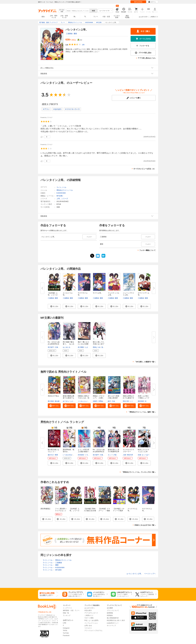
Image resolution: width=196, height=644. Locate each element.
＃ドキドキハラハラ (72, 109)
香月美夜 (51, 401)
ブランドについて (113, 610)
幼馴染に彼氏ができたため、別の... (83, 398)
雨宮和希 (141, 401)
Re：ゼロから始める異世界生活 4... (54, 344)
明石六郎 (126, 401)
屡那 (75, 34)
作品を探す (88, 610)
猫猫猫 (75, 455)
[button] (54, 306)
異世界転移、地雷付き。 (68, 451)
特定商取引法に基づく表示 (116, 620)
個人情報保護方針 (113, 618)
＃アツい (46, 109)
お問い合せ (88, 626)
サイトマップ (111, 626)
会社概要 (110, 608)
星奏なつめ (97, 347)
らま (86, 347)
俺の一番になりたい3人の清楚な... (83, 344)
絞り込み (62, 11)
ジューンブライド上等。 (129, 294)
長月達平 (51, 347)
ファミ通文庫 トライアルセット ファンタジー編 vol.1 (62, 512)
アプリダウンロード (91, 613)
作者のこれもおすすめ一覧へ (145, 525)
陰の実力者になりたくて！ (53, 451)
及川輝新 (81, 347)
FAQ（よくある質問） (92, 620)
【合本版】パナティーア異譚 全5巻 (119, 511)
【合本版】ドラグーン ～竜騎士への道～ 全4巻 (105, 512)
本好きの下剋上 (53, 396)
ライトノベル (61, 187)
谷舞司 (95, 401)
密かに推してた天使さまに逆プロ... (99, 344)
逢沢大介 (51, 455)
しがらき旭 (74, 401)
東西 (56, 455)
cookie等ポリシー (113, 623)
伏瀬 (139, 455)
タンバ (110, 455)
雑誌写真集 (127, 17)
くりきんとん (82, 401)
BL (75, 17)
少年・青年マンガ (54, 17)
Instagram (66, 628)
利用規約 (110, 615)
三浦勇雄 (69, 34)
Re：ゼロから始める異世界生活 (99, 451)
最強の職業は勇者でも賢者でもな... (68, 398)
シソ (131, 401)
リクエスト (88, 628)
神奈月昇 (130, 455)
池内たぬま (105, 347)
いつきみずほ (67, 455)
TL (85, 17)
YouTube (66, 633)
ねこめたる (67, 347)
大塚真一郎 (59, 347)
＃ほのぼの (57, 109)
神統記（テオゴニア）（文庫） (99, 397)
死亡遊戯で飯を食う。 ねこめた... (68, 344)
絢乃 (109, 401)
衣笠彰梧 (81, 455)
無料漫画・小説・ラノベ (71, 610)
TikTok (65, 631)
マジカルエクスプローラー (129, 451)
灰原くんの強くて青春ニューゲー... (144, 398)
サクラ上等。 (98, 293)
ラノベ (96, 17)
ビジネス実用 (117, 17)
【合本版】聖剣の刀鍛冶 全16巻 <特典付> (90, 511)
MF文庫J (60, 196)
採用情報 (110, 613)
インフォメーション (91, 623)
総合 (43, 17)
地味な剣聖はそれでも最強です (129, 397)
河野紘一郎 (102, 401)
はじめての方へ (144, 17)
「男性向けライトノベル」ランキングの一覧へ (139, 472)
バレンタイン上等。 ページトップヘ (141, 574)
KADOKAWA (61, 193)
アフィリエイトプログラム (93, 631)
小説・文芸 (106, 17)
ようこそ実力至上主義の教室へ (83, 451)
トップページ (67, 608)
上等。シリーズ (62, 199)
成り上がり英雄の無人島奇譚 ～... (114, 398)
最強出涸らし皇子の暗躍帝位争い (114, 452)
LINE (65, 623)
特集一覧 (66, 613)
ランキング (67, 615)
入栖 (124, 455)
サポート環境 (89, 618)
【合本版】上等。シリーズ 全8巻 (75, 511)
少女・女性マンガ (64, 17)
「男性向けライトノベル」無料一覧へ (142, 412)
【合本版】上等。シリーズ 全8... (53, 295)
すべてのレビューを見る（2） (144, 169)
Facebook (66, 636)
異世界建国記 (45, 509)
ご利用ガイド (154, 17)
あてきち (66, 401)
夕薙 (115, 455)
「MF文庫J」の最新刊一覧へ (145, 362)
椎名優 (57, 401)
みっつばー (146, 455)
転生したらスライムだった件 (144, 451)
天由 (113, 401)
